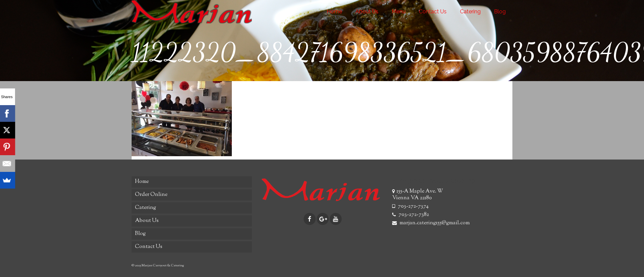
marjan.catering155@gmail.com (431, 223)
